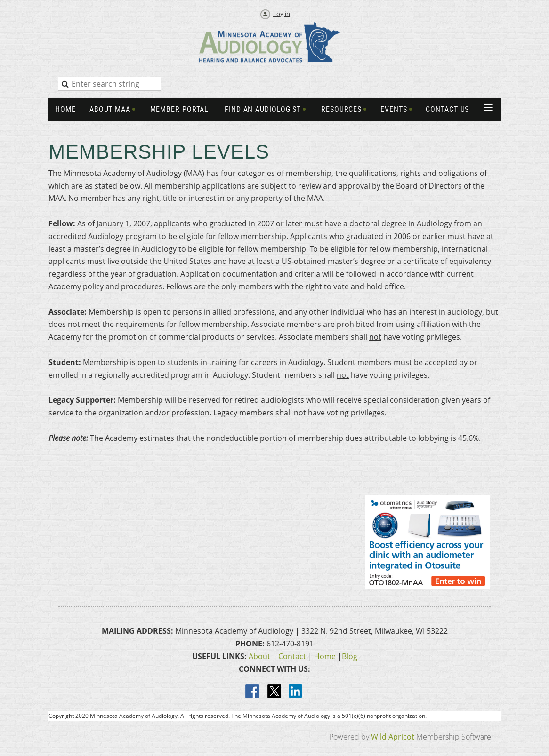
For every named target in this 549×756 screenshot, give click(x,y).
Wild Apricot (393, 737)
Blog (350, 656)
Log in (282, 14)
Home (325, 656)
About (259, 656)
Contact (292, 656)
